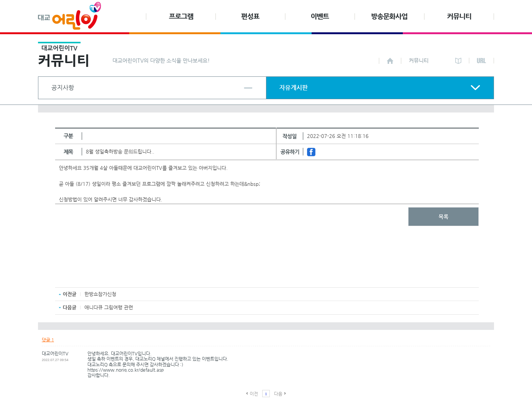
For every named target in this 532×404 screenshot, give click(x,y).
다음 (278, 394)
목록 (443, 217)
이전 (254, 394)
